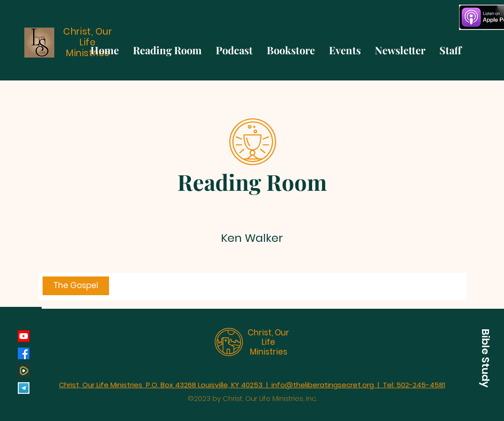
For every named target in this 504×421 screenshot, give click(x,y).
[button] (485, 358)
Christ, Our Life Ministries (268, 342)
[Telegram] (24, 388)
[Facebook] (24, 353)
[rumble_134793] (24, 371)
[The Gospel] (76, 286)
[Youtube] (24, 336)
